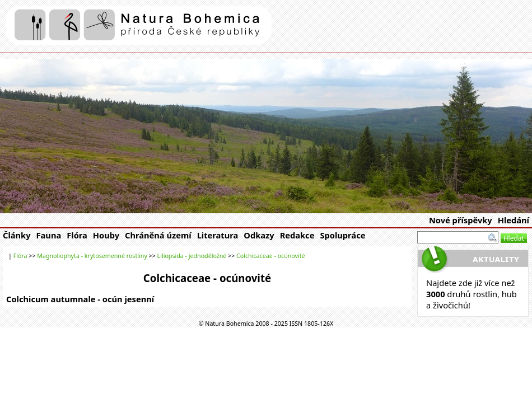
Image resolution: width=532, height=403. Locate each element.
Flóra (77, 235)
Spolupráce (342, 235)
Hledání (514, 220)
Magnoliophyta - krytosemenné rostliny (92, 256)
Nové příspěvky (461, 220)
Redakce (297, 235)
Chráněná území (158, 235)
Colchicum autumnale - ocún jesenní (80, 299)
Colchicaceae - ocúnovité (271, 256)
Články (17, 235)
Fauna (49, 235)
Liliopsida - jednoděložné (192, 256)
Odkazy (259, 235)
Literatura (218, 235)
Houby (106, 235)
